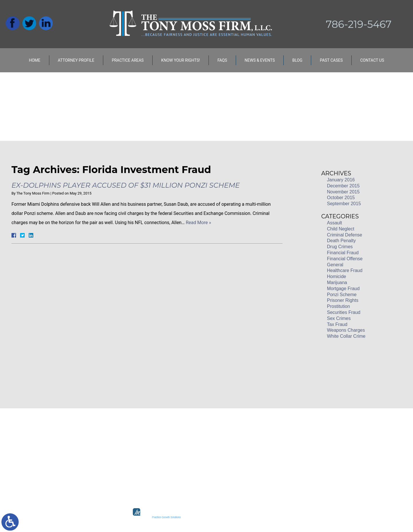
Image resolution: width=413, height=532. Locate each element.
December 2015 (343, 186)
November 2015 (343, 192)
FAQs (222, 60)
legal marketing (227, 517)
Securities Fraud (344, 312)
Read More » (198, 223)
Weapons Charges (346, 330)
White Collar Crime (346, 336)
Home (35, 60)
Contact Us (372, 60)
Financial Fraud (343, 253)
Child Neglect (341, 229)
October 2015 (341, 198)
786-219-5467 (359, 24)
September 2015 (344, 204)
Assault (334, 223)
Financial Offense (345, 259)
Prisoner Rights (343, 300)
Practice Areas (128, 60)
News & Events (260, 60)
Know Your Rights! (181, 60)
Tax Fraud (337, 324)
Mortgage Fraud (343, 289)
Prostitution (338, 306)
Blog (297, 60)
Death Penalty (341, 241)
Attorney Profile (76, 60)
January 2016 (341, 180)
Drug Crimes (340, 247)
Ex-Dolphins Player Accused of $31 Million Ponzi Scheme (126, 185)
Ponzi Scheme (342, 295)
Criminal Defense (345, 235)
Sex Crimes (339, 318)
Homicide (337, 276)
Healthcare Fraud (345, 270)
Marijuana (337, 282)
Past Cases (331, 60)
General (335, 265)
